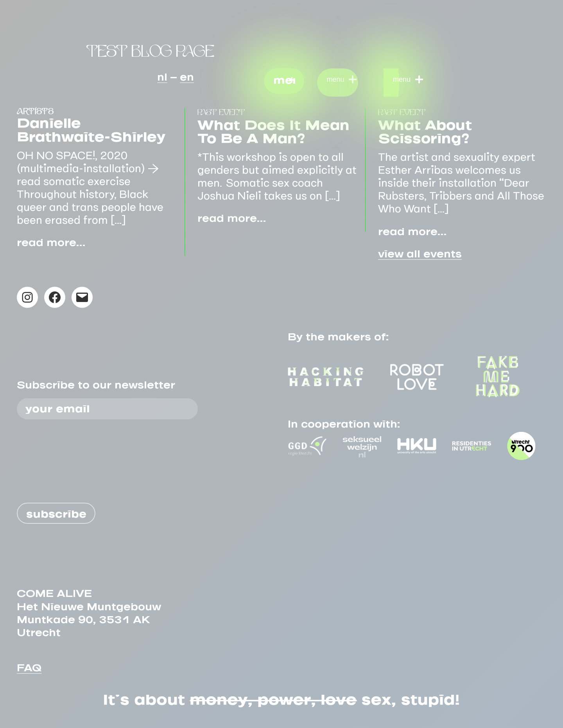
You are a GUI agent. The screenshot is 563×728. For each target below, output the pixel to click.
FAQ (29, 665)
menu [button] (284, 78)
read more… (51, 240)
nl (162, 74)
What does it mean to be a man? (273, 129)
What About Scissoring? (425, 129)
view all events (420, 251)
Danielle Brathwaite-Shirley (91, 127)
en (187, 74)
